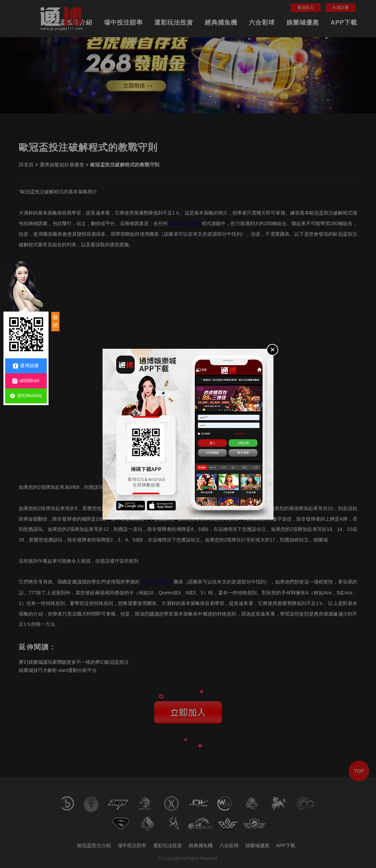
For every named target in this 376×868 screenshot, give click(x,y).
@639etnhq (26, 396)
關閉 (55, 321)
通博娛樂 (26, 366)
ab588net (26, 381)
